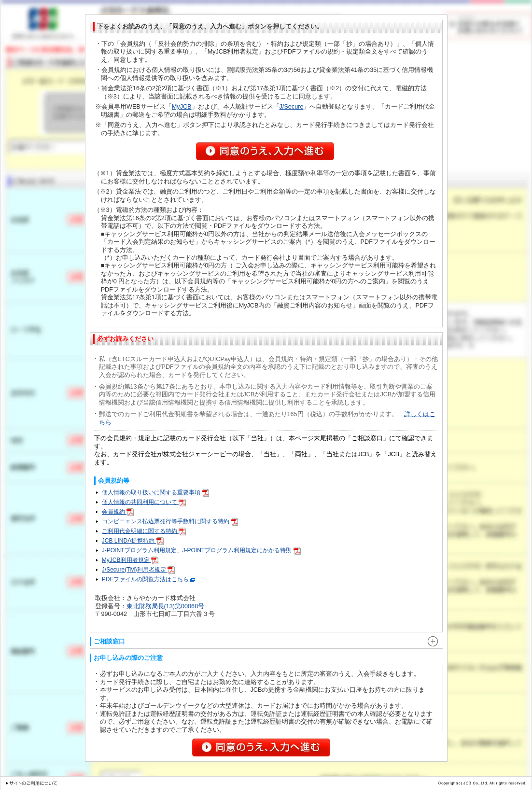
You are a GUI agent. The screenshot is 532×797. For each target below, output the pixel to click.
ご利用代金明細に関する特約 (144, 531)
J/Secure (292, 107)
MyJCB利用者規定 (130, 560)
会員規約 (118, 512)
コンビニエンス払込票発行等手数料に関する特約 (170, 521)
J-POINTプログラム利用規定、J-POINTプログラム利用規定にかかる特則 (201, 550)
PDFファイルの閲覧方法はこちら (148, 579)
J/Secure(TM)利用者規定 (138, 570)
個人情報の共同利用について (144, 502)
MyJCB (182, 107)
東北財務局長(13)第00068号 (166, 606)
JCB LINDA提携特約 (133, 541)
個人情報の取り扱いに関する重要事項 (155, 492)
